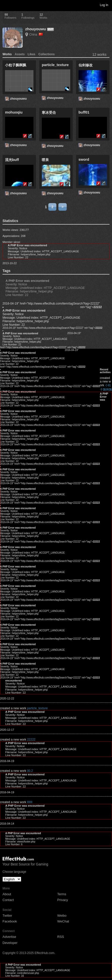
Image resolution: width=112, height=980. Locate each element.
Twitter (7, 916)
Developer (10, 943)
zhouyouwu (36, 29)
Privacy (63, 900)
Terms (62, 894)
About (7, 894)
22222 (31, 740)
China (36, 35)
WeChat (63, 921)
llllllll (30, 802)
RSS (61, 937)
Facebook (10, 921)
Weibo (62, 916)
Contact (8, 900)
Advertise (9, 937)
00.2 (30, 771)
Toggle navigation (6, 5)
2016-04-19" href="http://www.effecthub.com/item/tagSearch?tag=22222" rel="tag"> (52, 328)
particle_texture (37, 708)
